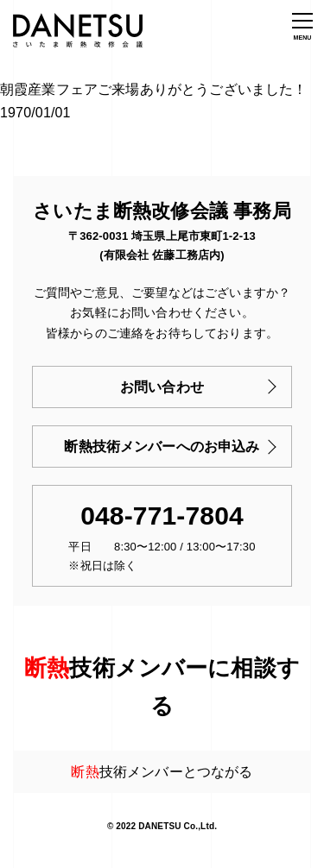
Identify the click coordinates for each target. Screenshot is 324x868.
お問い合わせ (162, 387)
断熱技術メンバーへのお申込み (162, 447)
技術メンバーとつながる (162, 772)
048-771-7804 (162, 516)
